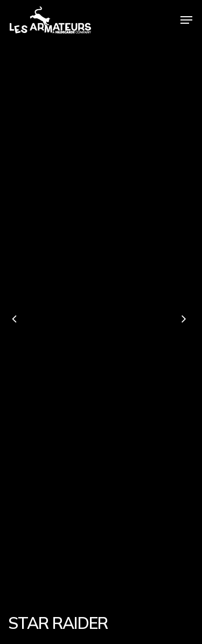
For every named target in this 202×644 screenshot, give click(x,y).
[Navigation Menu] (186, 20)
